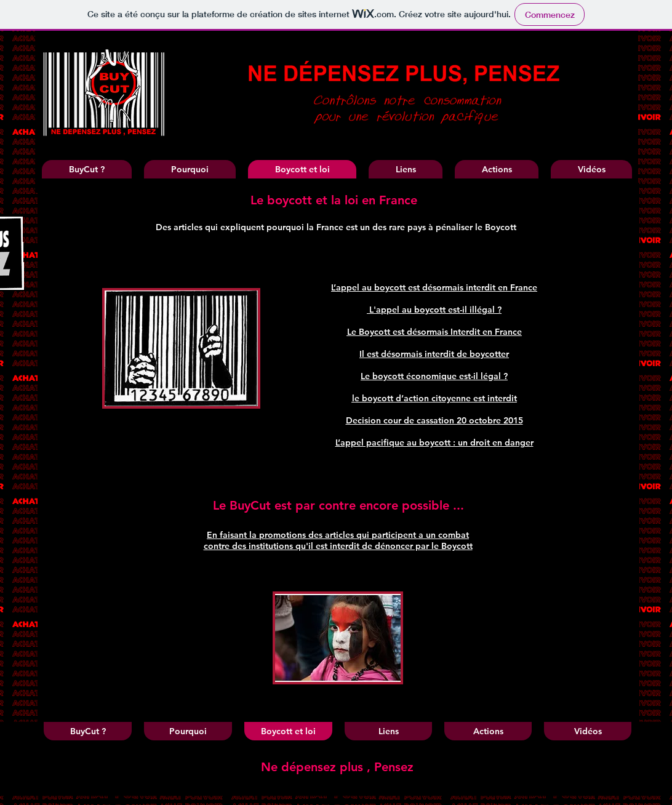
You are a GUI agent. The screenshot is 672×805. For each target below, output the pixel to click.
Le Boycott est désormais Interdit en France (434, 332)
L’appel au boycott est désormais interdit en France (434, 287)
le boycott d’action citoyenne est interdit (434, 398)
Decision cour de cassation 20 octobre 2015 (434, 420)
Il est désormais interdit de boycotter (434, 354)
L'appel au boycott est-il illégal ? (435, 310)
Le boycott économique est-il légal (432, 376)
